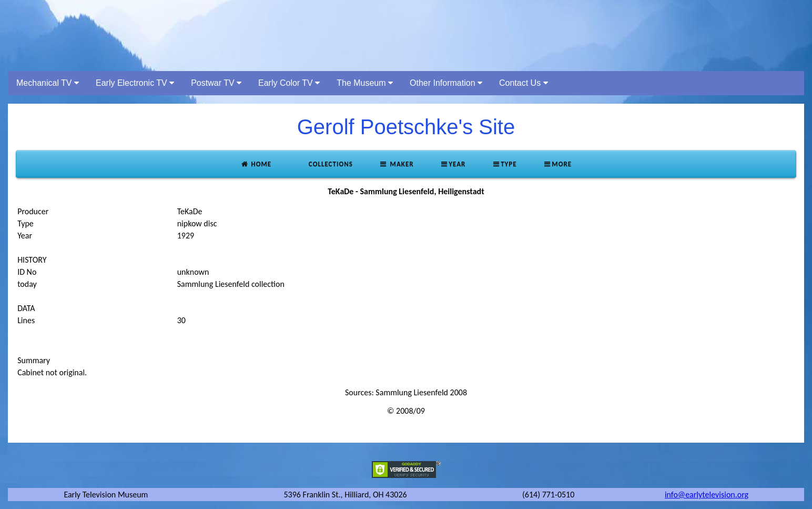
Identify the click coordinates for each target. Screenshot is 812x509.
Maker (397, 164)
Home (256, 164)
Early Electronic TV (135, 83)
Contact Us (524, 83)
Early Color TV (289, 83)
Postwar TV (216, 83)
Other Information (446, 83)
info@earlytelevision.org (707, 495)
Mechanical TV (48, 83)
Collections (330, 164)
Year (453, 164)
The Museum (365, 83)
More (558, 164)
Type (504, 164)
